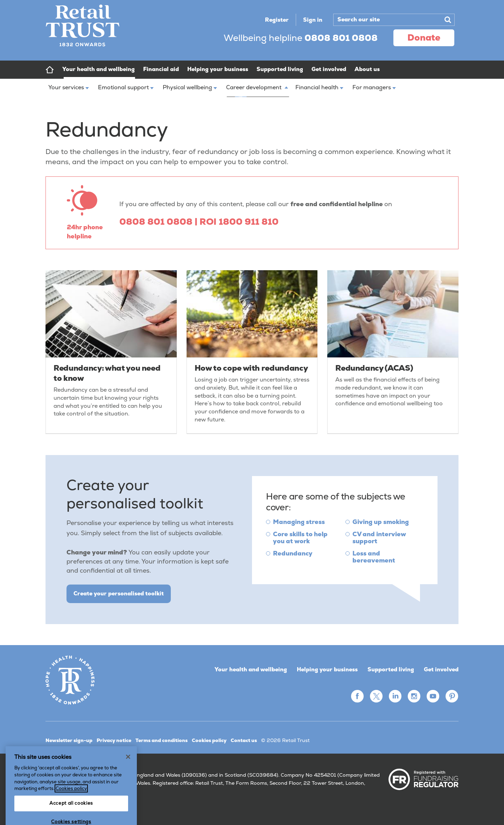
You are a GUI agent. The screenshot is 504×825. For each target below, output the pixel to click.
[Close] (128, 784)
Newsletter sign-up (69, 740)
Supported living (391, 669)
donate (424, 37)
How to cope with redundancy (251, 368)
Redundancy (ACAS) (374, 368)
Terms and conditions (162, 740)
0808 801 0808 (157, 222)
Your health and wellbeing (251, 669)
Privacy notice (114, 740)
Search (448, 20)
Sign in (313, 20)
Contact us (244, 740)
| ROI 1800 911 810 (237, 222)
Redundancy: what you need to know (107, 373)
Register (277, 20)
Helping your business (327, 669)
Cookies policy (209, 740)
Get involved (441, 669)
